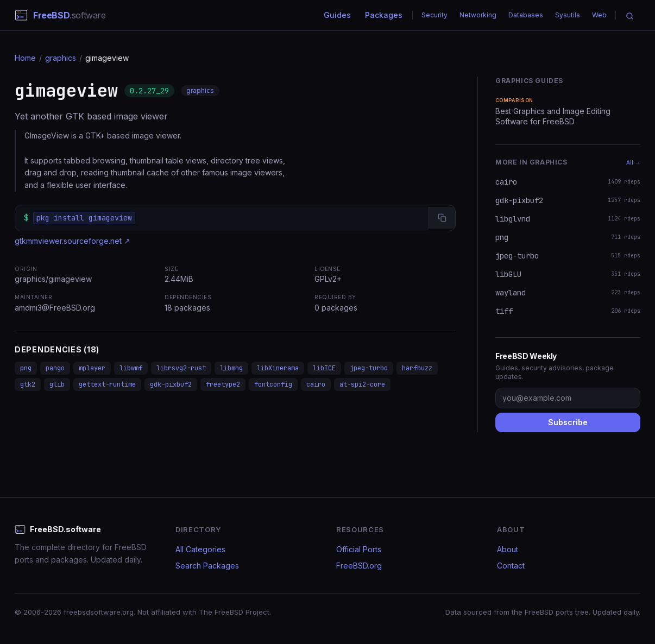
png (26, 368)
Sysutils (568, 15)
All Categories (200, 549)
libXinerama (278, 368)
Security (434, 15)
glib (57, 384)
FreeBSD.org (359, 566)
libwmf (131, 368)
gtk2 (28, 384)
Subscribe (568, 422)
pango (55, 368)
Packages (384, 15)
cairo (316, 384)
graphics (61, 58)
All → (633, 162)
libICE (324, 368)
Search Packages (207, 566)
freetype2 (223, 384)
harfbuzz (417, 368)
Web (599, 15)
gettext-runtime (107, 384)
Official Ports (359, 549)
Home (25, 58)
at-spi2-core (362, 384)
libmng (231, 368)
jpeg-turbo (369, 368)
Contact (511, 566)
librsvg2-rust (181, 368)
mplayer (92, 368)
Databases (526, 15)
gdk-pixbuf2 (171, 384)
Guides (337, 15)
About (508, 549)
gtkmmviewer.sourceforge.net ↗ (73, 241)
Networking (478, 15)
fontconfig (273, 384)
